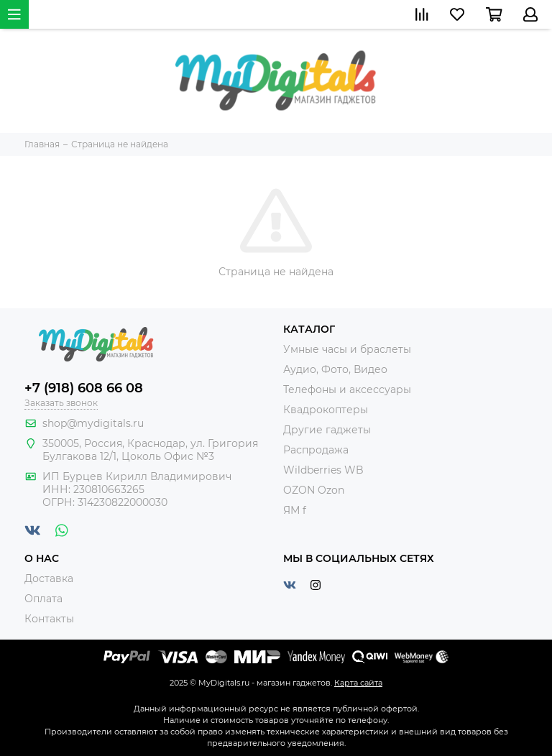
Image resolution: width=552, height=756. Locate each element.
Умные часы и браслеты (347, 349)
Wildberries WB (323, 470)
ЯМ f (295, 510)
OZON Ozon (314, 490)
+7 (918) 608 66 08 (84, 388)
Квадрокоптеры (326, 410)
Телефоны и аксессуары (347, 389)
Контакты (49, 619)
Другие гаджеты (327, 430)
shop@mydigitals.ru (93, 423)
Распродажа (316, 450)
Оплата (43, 599)
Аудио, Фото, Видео (335, 369)
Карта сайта (358, 683)
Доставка (49, 578)
